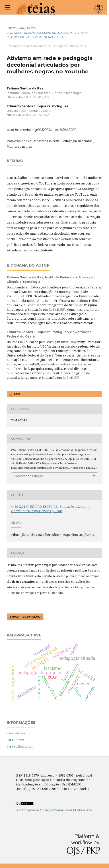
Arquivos (27, 28)
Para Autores (16, 740)
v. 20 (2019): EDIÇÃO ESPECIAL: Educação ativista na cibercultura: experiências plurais (47, 35)
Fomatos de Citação (29, 476)
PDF (16, 394)
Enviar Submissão (25, 617)
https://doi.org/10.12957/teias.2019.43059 (46, 130)
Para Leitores (16, 733)
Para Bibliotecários (20, 746)
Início (11, 28)
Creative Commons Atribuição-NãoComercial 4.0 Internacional (54, 810)
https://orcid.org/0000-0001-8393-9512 (28, 97)
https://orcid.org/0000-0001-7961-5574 (28, 115)
